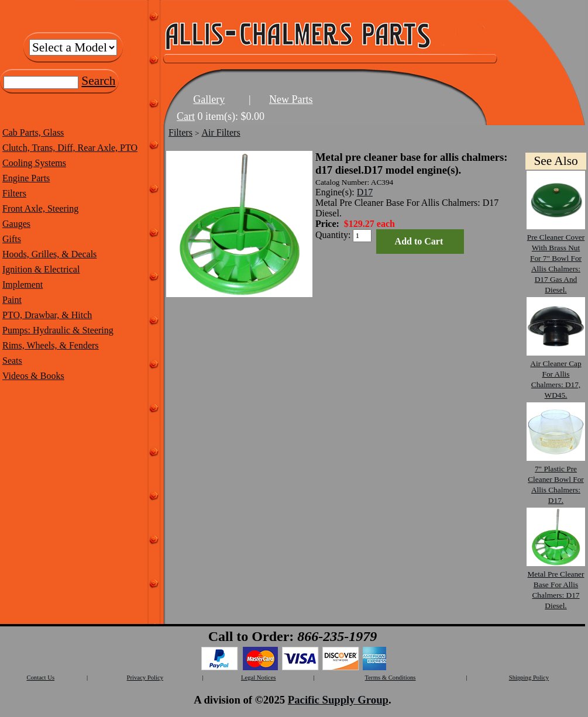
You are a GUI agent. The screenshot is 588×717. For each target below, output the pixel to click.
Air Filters (221, 132)
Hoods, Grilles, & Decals (49, 254)
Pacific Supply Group (338, 700)
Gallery (209, 99)
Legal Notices (258, 678)
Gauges (16, 224)
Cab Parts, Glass (33, 132)
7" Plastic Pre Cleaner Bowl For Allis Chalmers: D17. (556, 479)
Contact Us (40, 678)
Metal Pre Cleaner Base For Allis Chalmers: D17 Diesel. (556, 585)
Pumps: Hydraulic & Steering (58, 330)
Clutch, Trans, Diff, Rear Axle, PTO (70, 148)
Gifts (12, 239)
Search (98, 81)
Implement (23, 285)
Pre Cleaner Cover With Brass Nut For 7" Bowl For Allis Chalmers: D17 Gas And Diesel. (556, 258)
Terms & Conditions (391, 678)
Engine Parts (26, 178)
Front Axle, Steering (40, 208)
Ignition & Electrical (41, 269)
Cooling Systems (34, 163)
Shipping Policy (529, 678)
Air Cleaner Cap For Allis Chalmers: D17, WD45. (556, 374)
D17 (365, 192)
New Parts (291, 99)
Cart (186, 116)
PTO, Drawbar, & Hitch (47, 315)
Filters (14, 193)
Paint (12, 300)
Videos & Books (33, 376)
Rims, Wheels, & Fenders (51, 345)
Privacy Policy (145, 678)
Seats (12, 361)
